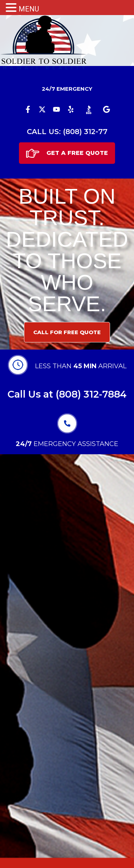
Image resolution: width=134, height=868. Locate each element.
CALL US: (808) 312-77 (67, 132)
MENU (29, 9)
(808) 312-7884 (91, 394)
